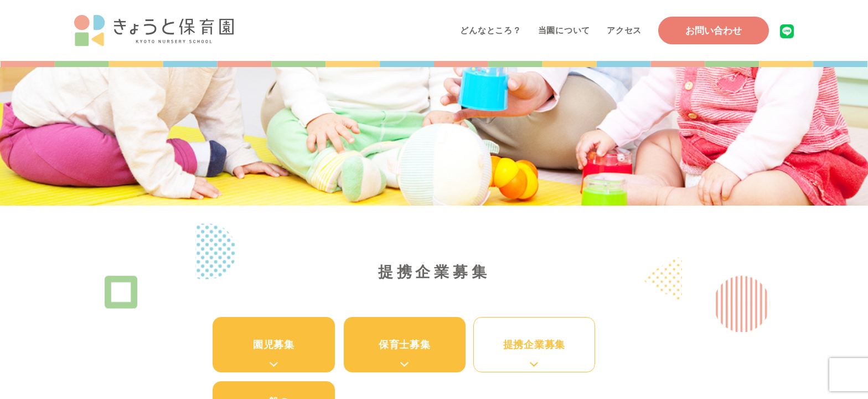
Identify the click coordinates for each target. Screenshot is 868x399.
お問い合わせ (714, 31)
